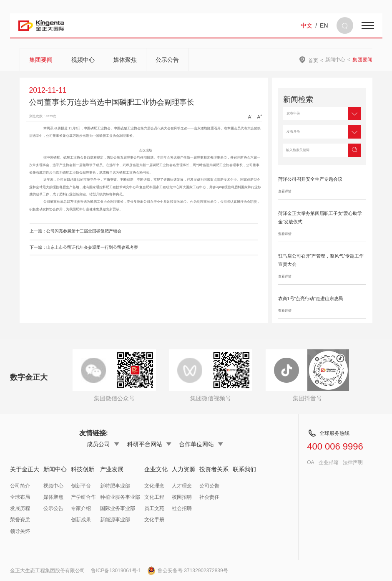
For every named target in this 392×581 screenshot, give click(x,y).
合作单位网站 (201, 444)
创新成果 (81, 520)
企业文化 (156, 469)
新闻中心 (335, 60)
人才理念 (182, 486)
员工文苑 (154, 508)
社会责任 (209, 497)
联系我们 (244, 469)
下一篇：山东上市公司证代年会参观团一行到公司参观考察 (84, 247)
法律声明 (353, 462)
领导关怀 (20, 531)
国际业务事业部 (118, 508)
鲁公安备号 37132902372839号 (188, 571)
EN (324, 25)
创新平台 (81, 486)
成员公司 (103, 444)
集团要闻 (41, 60)
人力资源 (183, 469)
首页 (313, 60)
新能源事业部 (115, 520)
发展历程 (20, 508)
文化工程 (154, 497)
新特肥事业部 (115, 486)
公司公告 (209, 486)
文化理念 (154, 486)
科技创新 (83, 469)
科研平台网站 (149, 444)
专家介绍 (81, 508)
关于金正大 (25, 469)
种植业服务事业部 (120, 497)
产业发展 (112, 469)
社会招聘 (182, 508)
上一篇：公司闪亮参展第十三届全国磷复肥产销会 (75, 231)
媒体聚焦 (125, 60)
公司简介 (20, 486)
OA (310, 462)
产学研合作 (83, 497)
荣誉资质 (20, 520)
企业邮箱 (329, 462)
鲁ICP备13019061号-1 (116, 571)
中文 (307, 25)
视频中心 (83, 60)
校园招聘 (182, 497)
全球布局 (20, 497)
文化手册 (154, 520)
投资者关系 (214, 469)
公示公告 (167, 60)
